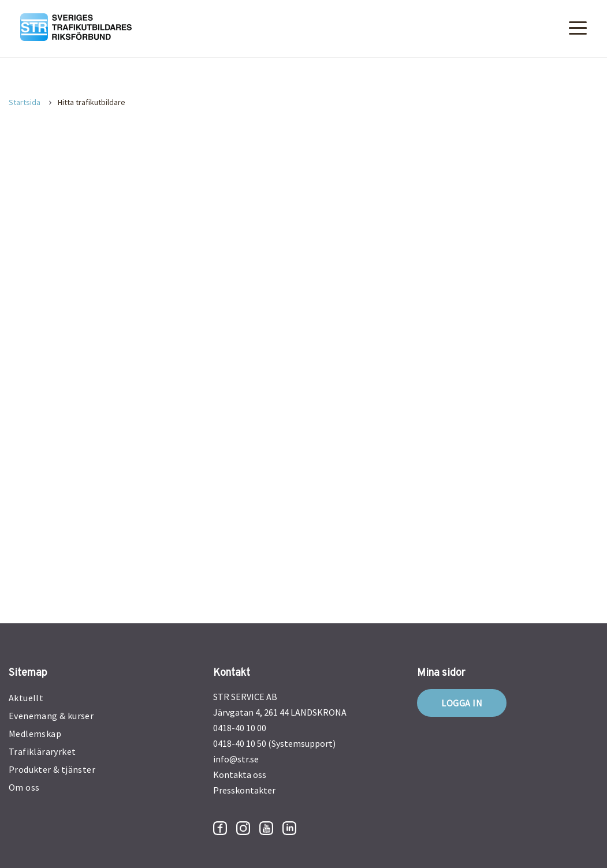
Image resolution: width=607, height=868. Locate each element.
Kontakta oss (240, 775)
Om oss (24, 787)
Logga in (462, 703)
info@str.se (236, 759)
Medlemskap (35, 734)
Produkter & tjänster (52, 769)
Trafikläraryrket (42, 751)
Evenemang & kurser (51, 716)
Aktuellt (26, 698)
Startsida (25, 102)
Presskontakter (244, 790)
